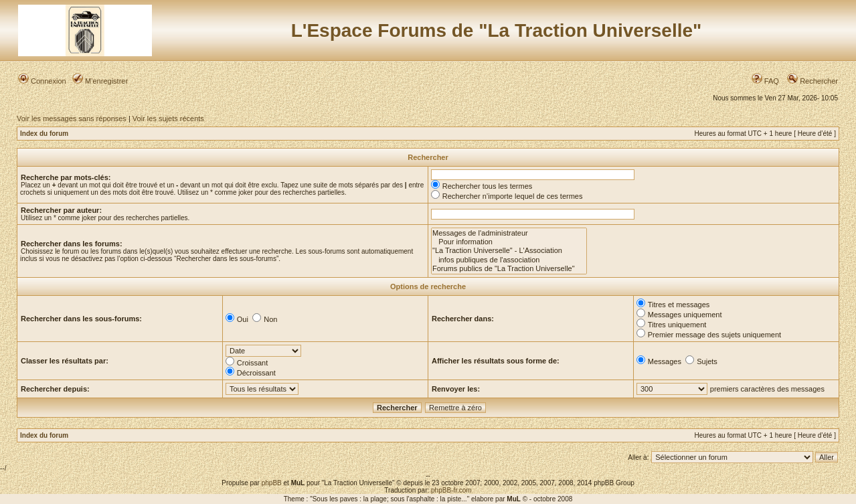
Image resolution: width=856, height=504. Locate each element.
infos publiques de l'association (509, 260)
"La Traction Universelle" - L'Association (509, 251)
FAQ (765, 81)
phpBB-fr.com (451, 490)
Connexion (42, 81)
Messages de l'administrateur (509, 233)
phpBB (272, 483)
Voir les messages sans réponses (72, 118)
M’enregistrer (100, 81)
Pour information (509, 242)
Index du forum (44, 134)
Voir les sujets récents (168, 118)
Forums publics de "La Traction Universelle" (509, 269)
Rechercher (812, 81)
